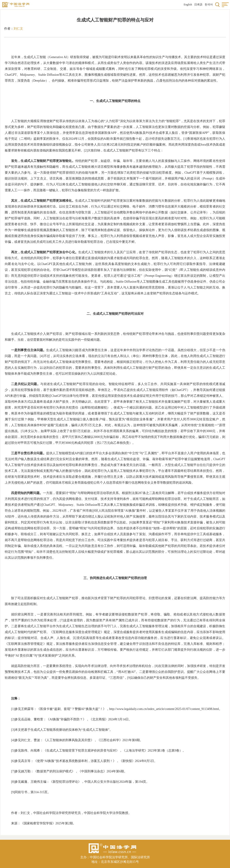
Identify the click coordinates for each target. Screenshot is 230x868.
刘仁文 (18, 29)
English (188, 5)
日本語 (198, 5)
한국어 (209, 5)
